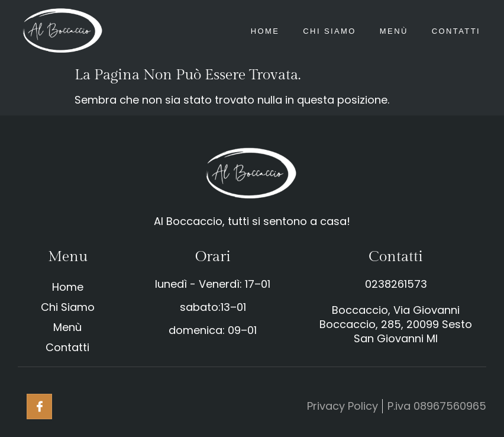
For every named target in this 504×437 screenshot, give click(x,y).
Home (265, 31)
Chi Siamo (329, 31)
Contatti (456, 31)
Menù (394, 31)
